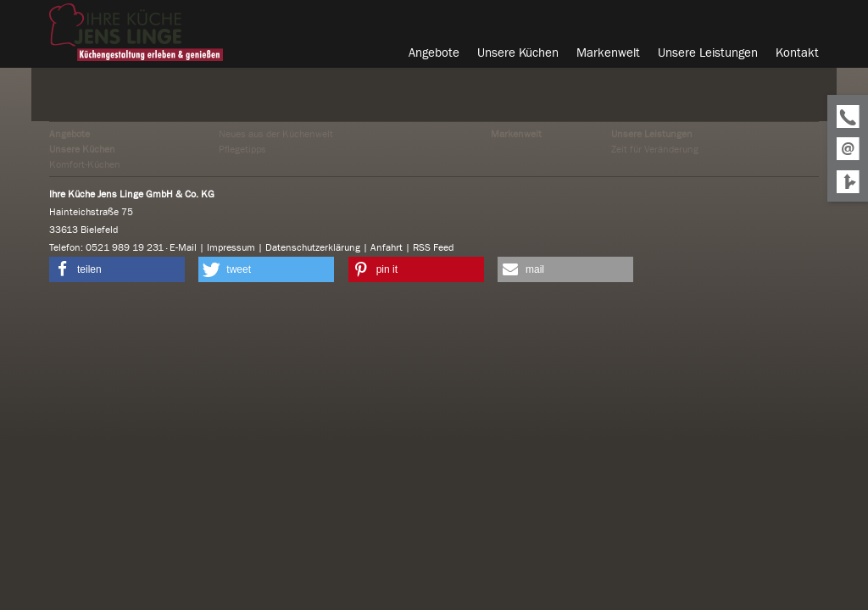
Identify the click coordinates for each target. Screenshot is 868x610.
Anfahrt (387, 247)
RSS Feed (433, 247)
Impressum (231, 247)
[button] (117, 269)
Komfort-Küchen (85, 164)
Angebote (70, 134)
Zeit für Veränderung (655, 149)
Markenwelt (516, 134)
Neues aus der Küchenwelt (276, 134)
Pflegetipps (242, 149)
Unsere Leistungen (652, 134)
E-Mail (183, 247)
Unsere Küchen (82, 149)
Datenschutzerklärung (313, 247)
